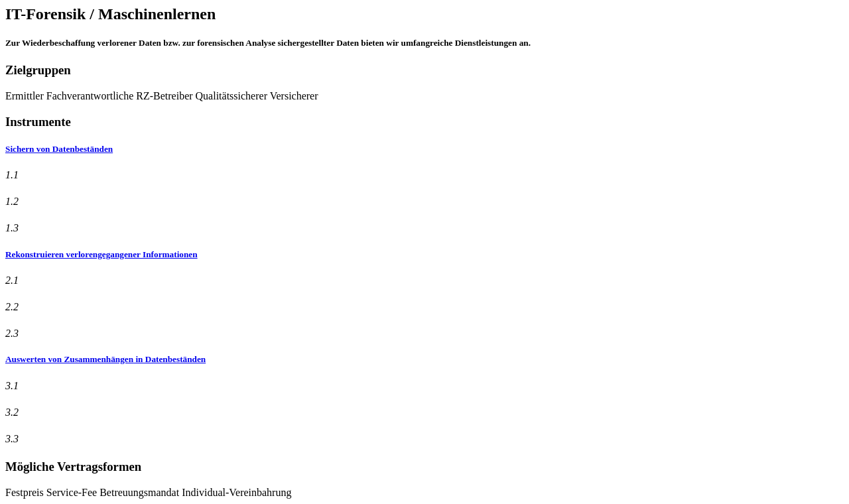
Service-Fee (72, 492)
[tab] (424, 149)
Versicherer (294, 96)
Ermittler (25, 96)
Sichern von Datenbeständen (59, 149)
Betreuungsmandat (139, 492)
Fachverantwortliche (90, 96)
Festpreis (25, 492)
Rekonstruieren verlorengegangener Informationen (101, 254)
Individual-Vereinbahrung (236, 492)
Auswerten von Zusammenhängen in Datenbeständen (105, 359)
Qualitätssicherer (231, 96)
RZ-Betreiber (164, 96)
